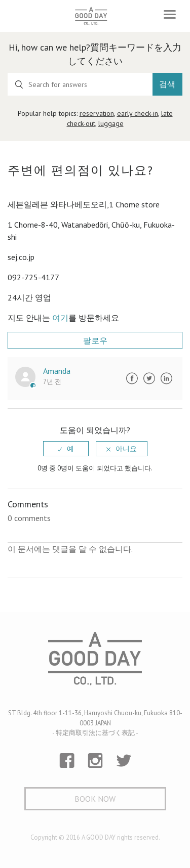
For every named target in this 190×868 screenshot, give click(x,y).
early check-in (138, 113)
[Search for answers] (80, 84)
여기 (60, 318)
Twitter (149, 378)
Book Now (95, 799)
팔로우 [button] (95, 340)
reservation (97, 113)
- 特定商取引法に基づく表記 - (95, 733)
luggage (111, 123)
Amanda (57, 371)
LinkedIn (166, 378)
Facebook (132, 378)
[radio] (66, 449)
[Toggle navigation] (170, 14)
